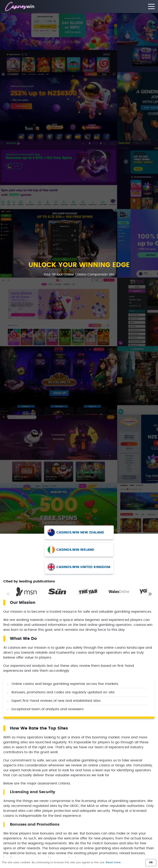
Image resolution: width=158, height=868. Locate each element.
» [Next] (150, 594)
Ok (151, 863)
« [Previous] (8, 594)
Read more (113, 863)
